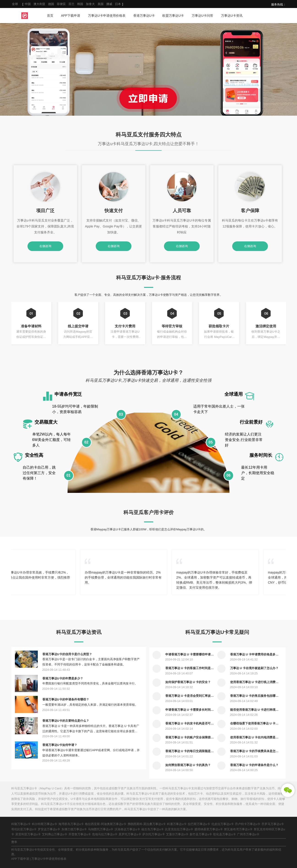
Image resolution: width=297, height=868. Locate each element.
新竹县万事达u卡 (201, 834)
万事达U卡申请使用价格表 (107, 16)
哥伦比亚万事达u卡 (24, 829)
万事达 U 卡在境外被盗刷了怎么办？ (254, 668)
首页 (50, 16)
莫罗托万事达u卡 (130, 834)
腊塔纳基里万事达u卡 (209, 829)
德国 (51, 4)
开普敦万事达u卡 (80, 834)
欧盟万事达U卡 (173, 16)
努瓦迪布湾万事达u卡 (238, 829)
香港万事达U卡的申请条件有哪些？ (66, 699)
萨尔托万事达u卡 (154, 834)
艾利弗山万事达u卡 (55, 834)
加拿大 (90, 4)
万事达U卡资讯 (232, 16)
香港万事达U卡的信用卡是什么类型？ (67, 654)
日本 (118, 4)
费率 (14, 842)
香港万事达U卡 (144, 16)
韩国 (80, 4)
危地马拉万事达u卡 (105, 834)
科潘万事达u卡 (177, 824)
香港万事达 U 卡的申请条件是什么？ (254, 765)
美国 (101, 4)
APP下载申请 (71, 16)
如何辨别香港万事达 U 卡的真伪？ (188, 765)
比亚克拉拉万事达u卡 (179, 829)
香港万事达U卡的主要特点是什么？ (66, 721)
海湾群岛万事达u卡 (71, 824)
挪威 (109, 4)
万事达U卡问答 (202, 16)
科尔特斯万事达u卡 (45, 824)
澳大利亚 (39, 4)
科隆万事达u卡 (21, 824)
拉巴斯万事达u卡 (199, 824)
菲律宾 (61, 4)
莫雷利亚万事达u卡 (28, 834)
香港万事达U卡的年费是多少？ (63, 678)
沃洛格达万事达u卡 (127, 829)
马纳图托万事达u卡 (101, 829)
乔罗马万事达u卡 (273, 824)
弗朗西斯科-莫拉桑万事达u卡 (147, 824)
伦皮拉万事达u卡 (223, 824)
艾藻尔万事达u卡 (177, 834)
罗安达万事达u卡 (49, 829)
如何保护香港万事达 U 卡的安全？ (188, 682)
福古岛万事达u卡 (153, 829)
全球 (15, 4)
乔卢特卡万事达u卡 (248, 824)
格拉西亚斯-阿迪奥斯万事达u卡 (106, 824)
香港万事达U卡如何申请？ (60, 745)
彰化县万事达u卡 (224, 834)
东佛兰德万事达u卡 (74, 829)
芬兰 (71, 4)
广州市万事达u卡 (248, 834)
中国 (28, 4)
